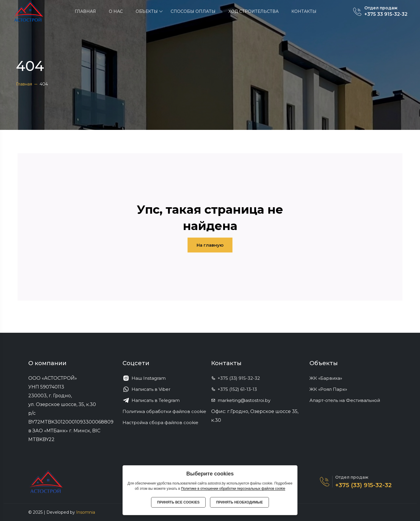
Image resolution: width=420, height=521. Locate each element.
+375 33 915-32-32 (386, 14)
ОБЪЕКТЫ (147, 11)
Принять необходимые (239, 502)
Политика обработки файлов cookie (164, 411)
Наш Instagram (144, 378)
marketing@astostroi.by (241, 400)
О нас (116, 11)
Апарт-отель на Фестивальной (347, 400)
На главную (210, 245)
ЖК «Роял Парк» (331, 389)
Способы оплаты (193, 11)
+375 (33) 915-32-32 (236, 378)
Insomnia (86, 512)
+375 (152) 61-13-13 (234, 389)
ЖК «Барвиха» (328, 378)
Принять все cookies (178, 502)
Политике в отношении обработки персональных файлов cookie (233, 489)
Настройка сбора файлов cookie (160, 422)
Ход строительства (253, 11)
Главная (85, 11)
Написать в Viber (146, 389)
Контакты (304, 11)
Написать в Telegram (151, 400)
